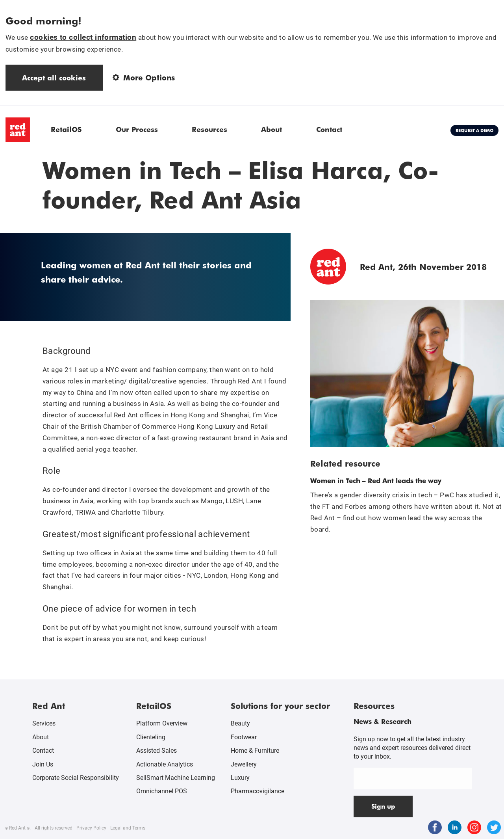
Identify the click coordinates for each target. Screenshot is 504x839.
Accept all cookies (54, 77)
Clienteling (151, 737)
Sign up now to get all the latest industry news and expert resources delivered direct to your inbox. (412, 748)
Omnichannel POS (162, 791)
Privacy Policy (91, 828)
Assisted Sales (157, 751)
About (271, 129)
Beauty (240, 723)
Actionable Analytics (165, 764)
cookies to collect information (83, 37)
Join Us (43, 764)
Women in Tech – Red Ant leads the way (376, 480)
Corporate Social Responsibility (76, 778)
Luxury (240, 778)
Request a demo (474, 130)
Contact (329, 129)
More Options (144, 77)
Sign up (383, 806)
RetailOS (66, 129)
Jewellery (244, 764)
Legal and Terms (128, 828)
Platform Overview (162, 723)
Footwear (244, 737)
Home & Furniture (255, 751)
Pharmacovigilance (258, 791)
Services (44, 723)
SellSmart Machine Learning (176, 778)
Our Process (137, 129)
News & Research (383, 721)
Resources (209, 129)
